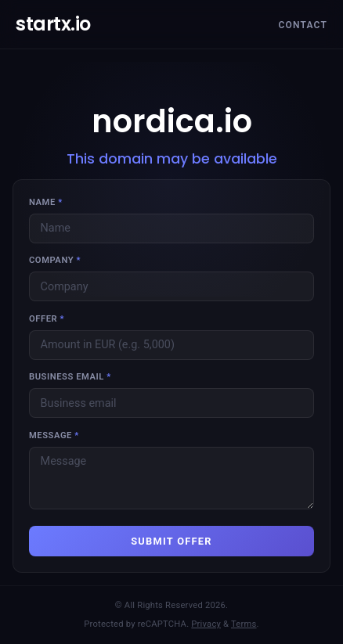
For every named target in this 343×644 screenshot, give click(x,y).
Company (55, 260)
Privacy (206, 624)
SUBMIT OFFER (171, 541)
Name (46, 202)
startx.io (53, 24)
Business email (70, 377)
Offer (47, 319)
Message (54, 435)
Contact (303, 25)
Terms (244, 624)
